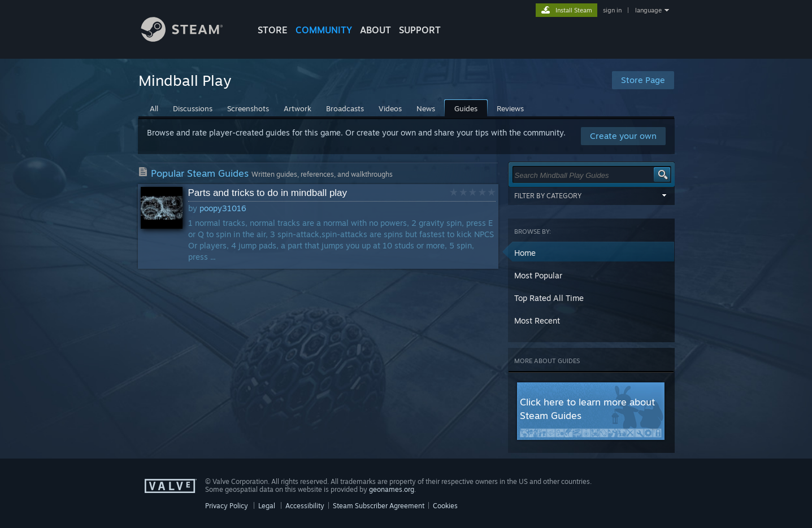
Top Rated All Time (549, 298)
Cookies (445, 506)
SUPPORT (420, 30)
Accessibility (305, 506)
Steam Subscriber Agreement (379, 506)
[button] (592, 253)
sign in (612, 10)
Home (525, 253)
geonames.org (392, 489)
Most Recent (537, 320)
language (648, 10)
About (375, 30)
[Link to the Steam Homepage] (190, 39)
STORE (273, 30)
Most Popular (538, 275)
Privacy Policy (227, 506)
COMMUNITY (324, 30)
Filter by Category (592, 195)
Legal (267, 506)
